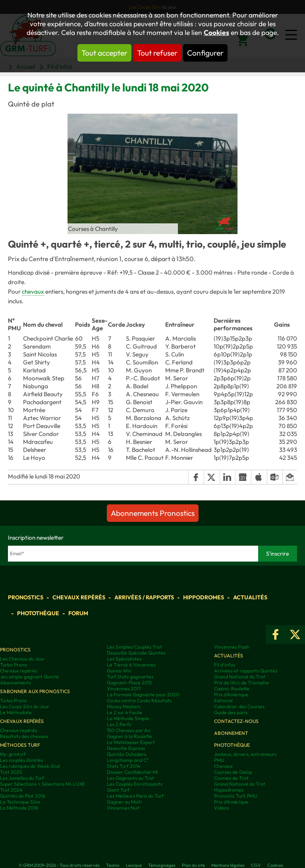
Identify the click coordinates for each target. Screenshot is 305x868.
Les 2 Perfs (119, 724)
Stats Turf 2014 (124, 766)
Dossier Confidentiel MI (132, 772)
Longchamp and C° (128, 760)
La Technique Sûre (20, 802)
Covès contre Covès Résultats (139, 700)
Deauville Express (126, 748)
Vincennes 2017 (124, 689)
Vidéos (221, 808)
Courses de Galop (233, 772)
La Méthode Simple (128, 718)
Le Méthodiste (16, 712)
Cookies (216, 33)
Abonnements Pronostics (153, 513)
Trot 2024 (11, 790)
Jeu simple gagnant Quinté (29, 677)
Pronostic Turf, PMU (236, 796)
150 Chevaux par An (129, 730)
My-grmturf (13, 754)
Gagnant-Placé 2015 (129, 683)
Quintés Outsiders (126, 754)
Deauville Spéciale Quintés (136, 653)
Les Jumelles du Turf (22, 778)
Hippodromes (204, 597)
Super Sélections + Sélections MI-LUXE (42, 784)
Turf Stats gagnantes (130, 677)
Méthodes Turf (20, 745)
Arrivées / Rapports (144, 597)
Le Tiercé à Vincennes (131, 665)
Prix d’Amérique (231, 802)
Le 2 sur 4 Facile (125, 712)
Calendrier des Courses (239, 706)
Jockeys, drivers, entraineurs (245, 754)
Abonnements (15, 683)
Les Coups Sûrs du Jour (25, 706)
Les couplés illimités (21, 760)
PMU (219, 760)
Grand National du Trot (240, 677)
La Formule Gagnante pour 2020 (143, 695)
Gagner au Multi (124, 802)
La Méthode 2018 (19, 808)
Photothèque (38, 613)
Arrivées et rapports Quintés (246, 671)
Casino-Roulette (232, 689)
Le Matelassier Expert (131, 742)
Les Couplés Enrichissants (135, 784)
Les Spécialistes (124, 659)
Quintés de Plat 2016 (23, 796)
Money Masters (124, 706)
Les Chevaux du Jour (22, 659)
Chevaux (223, 766)
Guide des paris (231, 712)
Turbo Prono (14, 665)
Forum (78, 613)
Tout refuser (157, 53)
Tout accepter (104, 53)
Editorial (223, 700)
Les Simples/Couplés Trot (134, 647)
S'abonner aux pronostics (35, 691)
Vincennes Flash (232, 647)
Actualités (250, 597)
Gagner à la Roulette (129, 736)
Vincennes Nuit (123, 808)
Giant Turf (118, 790)
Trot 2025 (11, 772)
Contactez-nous (236, 721)
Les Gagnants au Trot (130, 778)
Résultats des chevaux (24, 736)
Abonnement (231, 733)
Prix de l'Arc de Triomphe (241, 683)
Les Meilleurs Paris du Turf (135, 796)
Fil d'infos (225, 665)
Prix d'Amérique (231, 695)
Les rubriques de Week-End (30, 766)
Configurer (205, 53)
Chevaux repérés (79, 597)
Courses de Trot (231, 778)
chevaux (33, 292)
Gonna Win (119, 671)
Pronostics (26, 597)
